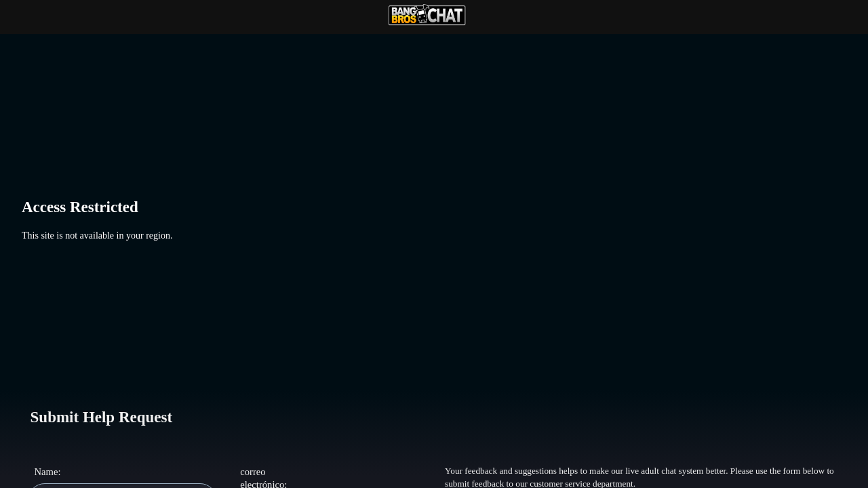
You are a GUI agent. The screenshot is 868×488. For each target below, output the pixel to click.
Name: (47, 472)
